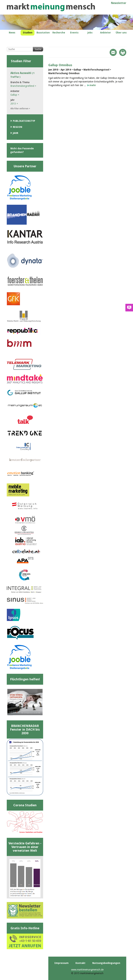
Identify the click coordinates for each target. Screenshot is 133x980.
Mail (113, 52)
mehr (93, 85)
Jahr (15, 133)
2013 (14, 104)
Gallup (15, 95)
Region (17, 127)
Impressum (61, 963)
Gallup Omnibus (60, 65)
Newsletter (119, 3)
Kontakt (80, 963)
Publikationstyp (24, 121)
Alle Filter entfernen (20, 109)
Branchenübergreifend (23, 86)
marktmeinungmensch (51, 7)
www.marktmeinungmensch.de (87, 970)
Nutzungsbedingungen (106, 963)
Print (123, 52)
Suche (38, 49)
